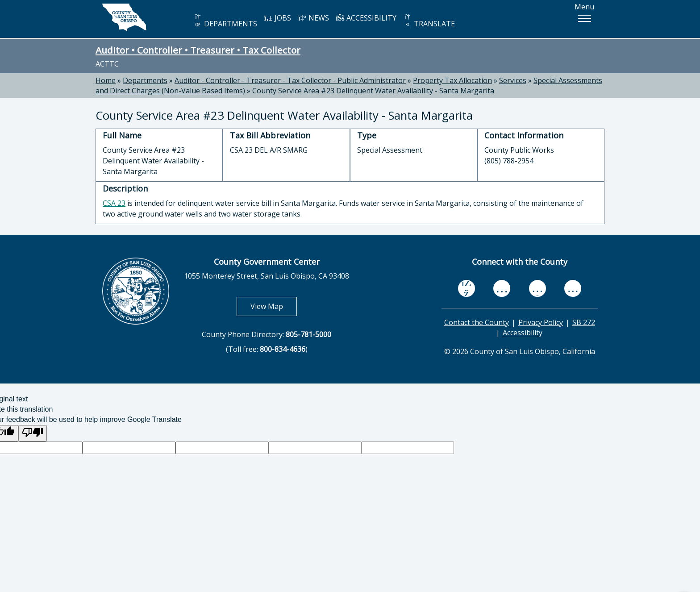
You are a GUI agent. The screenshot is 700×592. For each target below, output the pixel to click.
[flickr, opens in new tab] (537, 288)
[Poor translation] (33, 433)
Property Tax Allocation (452, 80)
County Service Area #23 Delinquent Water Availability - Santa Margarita (373, 91)
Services (513, 80)
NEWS (313, 18)
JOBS (277, 18)
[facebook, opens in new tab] (467, 288)
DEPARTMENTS (225, 21)
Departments (145, 80)
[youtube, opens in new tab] (502, 288)
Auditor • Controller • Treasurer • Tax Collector (198, 50)
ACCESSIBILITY (366, 18)
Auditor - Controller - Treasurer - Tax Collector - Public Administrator (290, 80)
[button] (584, 18)
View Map (274, 306)
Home (106, 80)
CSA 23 (114, 203)
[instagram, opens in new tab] (573, 288)
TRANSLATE (429, 21)
